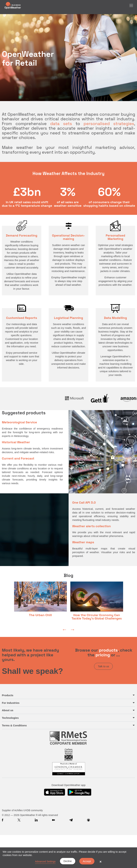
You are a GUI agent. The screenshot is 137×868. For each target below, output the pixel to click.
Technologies (10, 718)
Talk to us (103, 666)
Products (8, 695)
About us (8, 710)
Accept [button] (87, 861)
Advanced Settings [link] (45, 861)
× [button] (101, 862)
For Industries (11, 703)
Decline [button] (68, 861)
